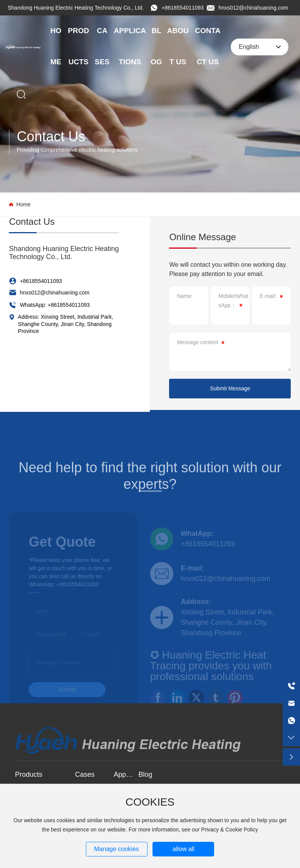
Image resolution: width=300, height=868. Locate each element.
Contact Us (51, 136)
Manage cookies (116, 849)
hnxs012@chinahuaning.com (253, 8)
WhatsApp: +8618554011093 (55, 305)
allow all (184, 849)
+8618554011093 (183, 8)
